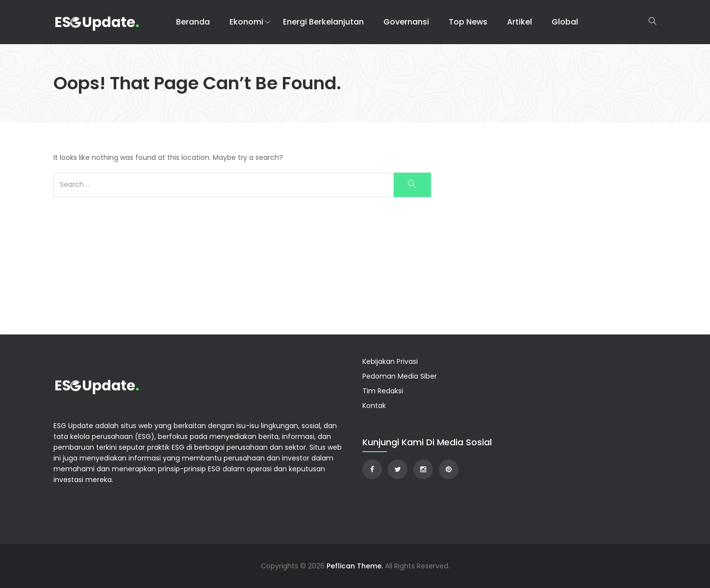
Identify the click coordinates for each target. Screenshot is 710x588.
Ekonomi (246, 22)
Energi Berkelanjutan (323, 22)
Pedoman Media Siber (400, 376)
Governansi (406, 22)
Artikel (520, 22)
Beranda (193, 22)
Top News (468, 22)
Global (565, 22)
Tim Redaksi (383, 391)
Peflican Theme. (355, 566)
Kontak (374, 406)
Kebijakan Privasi (390, 361)
